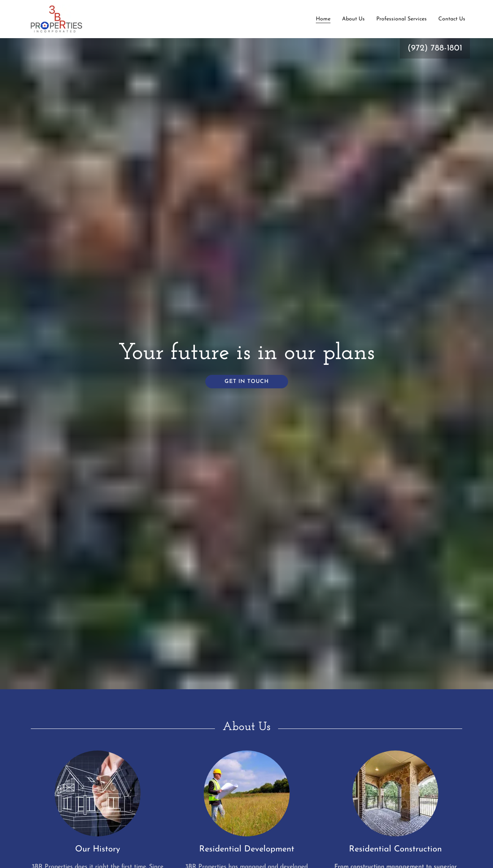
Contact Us (452, 19)
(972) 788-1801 (435, 48)
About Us (353, 19)
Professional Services (402, 19)
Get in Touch (247, 382)
